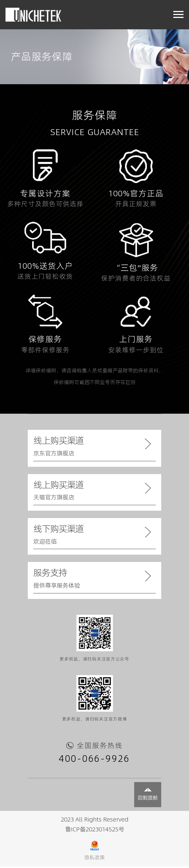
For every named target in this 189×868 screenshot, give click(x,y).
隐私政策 (95, 859)
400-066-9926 (94, 761)
